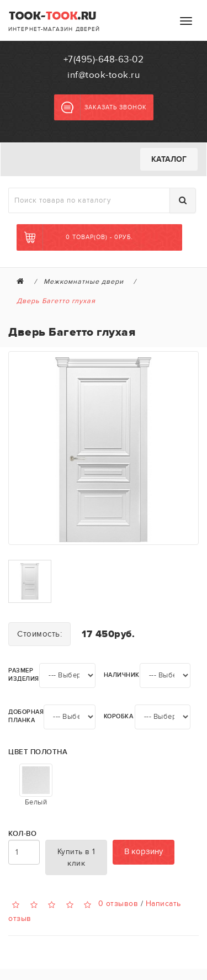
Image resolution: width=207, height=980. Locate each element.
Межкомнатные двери (84, 282)
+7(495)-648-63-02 (104, 60)
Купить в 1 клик (76, 857)
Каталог (169, 159)
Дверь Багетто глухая (56, 301)
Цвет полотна (38, 752)
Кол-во (22, 834)
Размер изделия (24, 675)
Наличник (122, 675)
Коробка (119, 716)
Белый (36, 785)
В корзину (144, 851)
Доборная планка (26, 716)
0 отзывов (118, 903)
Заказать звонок (104, 108)
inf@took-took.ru (104, 75)
